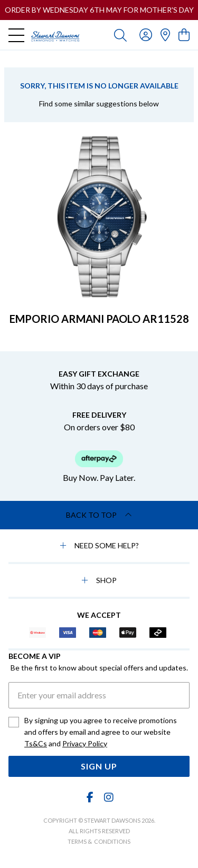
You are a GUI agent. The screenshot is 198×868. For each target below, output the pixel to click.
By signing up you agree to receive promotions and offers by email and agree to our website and (101, 733)
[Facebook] (90, 797)
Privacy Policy (85, 743)
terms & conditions (99, 841)
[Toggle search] (120, 35)
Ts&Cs (36, 743)
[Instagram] (108, 797)
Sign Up (99, 766)
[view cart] (184, 34)
